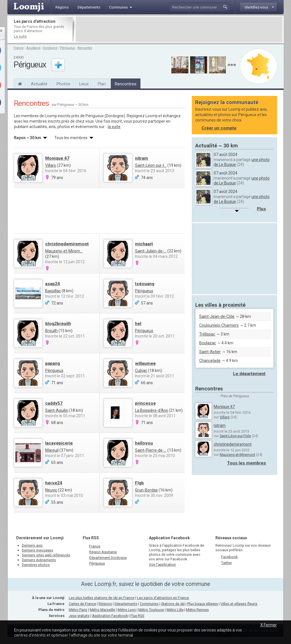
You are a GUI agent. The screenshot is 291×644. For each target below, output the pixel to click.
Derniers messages (38, 550)
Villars (51, 165)
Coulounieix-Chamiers (219, 325)
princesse (145, 403)
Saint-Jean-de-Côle (217, 316)
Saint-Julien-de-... (151, 251)
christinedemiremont (67, 244)
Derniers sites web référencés (46, 555)
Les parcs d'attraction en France (163, 598)
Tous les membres (247, 463)
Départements (126, 604)
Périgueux (67, 48)
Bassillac (53, 291)
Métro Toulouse (151, 610)
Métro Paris (78, 610)
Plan (102, 84)
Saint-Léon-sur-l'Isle (235, 436)
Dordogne (50, 48)
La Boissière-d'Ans (151, 410)
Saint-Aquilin (57, 410)
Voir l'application (162, 564)
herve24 (54, 483)
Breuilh (51, 331)
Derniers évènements (39, 560)
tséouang (145, 284)
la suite (114, 127)
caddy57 (54, 403)
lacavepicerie (59, 443)
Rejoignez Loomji (142, 116)
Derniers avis (32, 545)
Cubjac (141, 371)
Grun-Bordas (146, 490)
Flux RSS (91, 538)
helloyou (144, 443)
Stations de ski (173, 604)
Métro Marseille (102, 610)
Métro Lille (175, 610)
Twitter (226, 563)
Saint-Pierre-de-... (151, 450)
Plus (261, 209)
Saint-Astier (210, 352)
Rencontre (85, 48)
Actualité (39, 84)
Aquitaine (33, 48)
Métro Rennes (198, 610)
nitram (142, 158)
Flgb (139, 483)
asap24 (53, 284)
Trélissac (207, 334)
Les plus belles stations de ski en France (102, 598)
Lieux (84, 84)
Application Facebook (110, 616)
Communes (149, 604)
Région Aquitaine (103, 552)
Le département (249, 374)
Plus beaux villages (203, 604)
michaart (144, 244)
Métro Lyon (127, 610)
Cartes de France (82, 604)
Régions (105, 604)
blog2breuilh (58, 324)
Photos (63, 84)
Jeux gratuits (79, 616)
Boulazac (208, 343)
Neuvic (51, 490)
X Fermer (269, 625)
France (19, 48)
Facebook (229, 557)
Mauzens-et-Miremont (237, 455)
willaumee (145, 363)
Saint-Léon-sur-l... (151, 165)
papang (53, 363)
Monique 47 (57, 158)
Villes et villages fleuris (239, 604)
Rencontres (126, 84)
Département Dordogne (108, 558)
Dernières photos (36, 565)
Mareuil (52, 450)
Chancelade (210, 361)
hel (138, 324)
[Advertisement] (179, 29)
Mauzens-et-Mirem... (64, 251)
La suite (20, 36)
